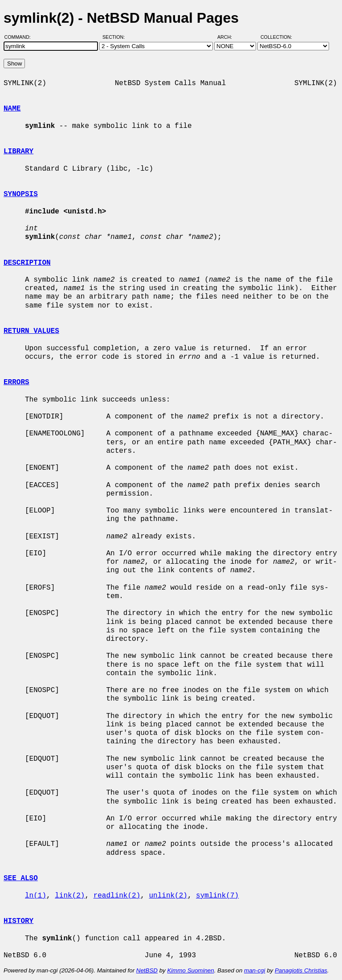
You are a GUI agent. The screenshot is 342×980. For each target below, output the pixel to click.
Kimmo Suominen (190, 970)
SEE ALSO (21, 878)
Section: (116, 37)
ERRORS (16, 382)
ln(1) (36, 896)
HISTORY (18, 921)
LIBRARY (18, 152)
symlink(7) (217, 896)
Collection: (276, 37)
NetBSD (147, 970)
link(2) (70, 896)
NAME (12, 109)
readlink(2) (117, 896)
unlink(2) (168, 896)
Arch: (229, 37)
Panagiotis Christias (301, 970)
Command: (20, 37)
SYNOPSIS (21, 194)
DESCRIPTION (27, 263)
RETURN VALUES (31, 331)
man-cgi (254, 970)
